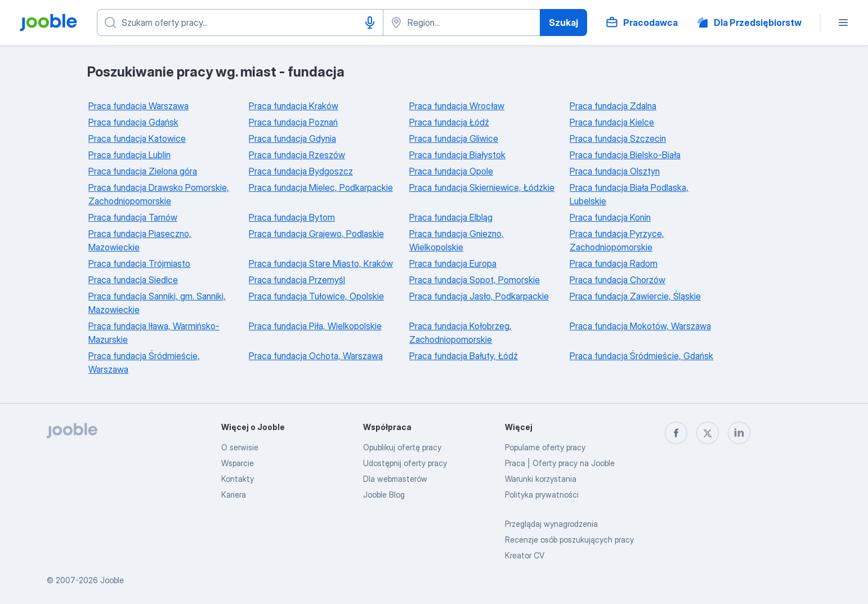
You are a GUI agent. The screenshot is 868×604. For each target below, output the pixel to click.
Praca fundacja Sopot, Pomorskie (475, 280)
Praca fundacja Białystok (457, 155)
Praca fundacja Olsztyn (615, 171)
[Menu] (843, 23)
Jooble (112, 580)
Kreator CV (525, 555)
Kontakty (238, 479)
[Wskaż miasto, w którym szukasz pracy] (462, 23)
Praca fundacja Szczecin (618, 138)
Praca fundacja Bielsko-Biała (625, 155)
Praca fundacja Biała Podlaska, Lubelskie (629, 194)
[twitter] (708, 433)
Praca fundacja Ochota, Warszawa (316, 356)
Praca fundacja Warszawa (138, 106)
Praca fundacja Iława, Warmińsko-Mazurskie (154, 333)
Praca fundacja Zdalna (613, 106)
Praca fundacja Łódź (449, 122)
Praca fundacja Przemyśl (297, 280)
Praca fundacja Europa (453, 263)
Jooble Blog (384, 495)
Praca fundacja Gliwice (454, 138)
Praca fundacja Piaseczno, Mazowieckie (140, 240)
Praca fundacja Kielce (612, 122)
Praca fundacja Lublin (129, 155)
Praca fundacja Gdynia (292, 138)
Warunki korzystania (541, 479)
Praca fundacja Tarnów (133, 217)
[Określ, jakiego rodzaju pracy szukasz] (240, 23)
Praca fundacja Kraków (294, 106)
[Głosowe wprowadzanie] (370, 23)
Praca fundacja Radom (614, 263)
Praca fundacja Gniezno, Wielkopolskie (457, 240)
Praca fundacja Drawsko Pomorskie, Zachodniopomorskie (159, 194)
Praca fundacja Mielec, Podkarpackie (321, 187)
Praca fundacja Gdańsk (133, 122)
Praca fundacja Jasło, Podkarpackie (479, 296)
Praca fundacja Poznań (293, 122)
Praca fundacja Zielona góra (143, 171)
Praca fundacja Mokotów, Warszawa (640, 326)
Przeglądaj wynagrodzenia (551, 524)
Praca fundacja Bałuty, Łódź (464, 356)
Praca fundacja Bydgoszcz (301, 171)
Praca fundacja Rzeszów (297, 155)
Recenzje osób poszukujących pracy (569, 540)
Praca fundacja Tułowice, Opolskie (316, 296)
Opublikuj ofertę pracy (402, 447)
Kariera (234, 495)
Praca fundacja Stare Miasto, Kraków (321, 263)
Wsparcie (238, 463)
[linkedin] (739, 433)
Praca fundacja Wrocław (457, 106)
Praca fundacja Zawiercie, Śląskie (635, 296)
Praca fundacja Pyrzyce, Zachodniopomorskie (617, 240)
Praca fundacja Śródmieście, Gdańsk (641, 356)
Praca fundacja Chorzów (618, 280)
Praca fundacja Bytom (292, 217)
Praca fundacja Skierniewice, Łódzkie (482, 187)
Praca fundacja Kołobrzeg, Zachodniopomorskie (460, 333)
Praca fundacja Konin (610, 217)
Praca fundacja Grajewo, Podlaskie (316, 234)
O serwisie (240, 447)
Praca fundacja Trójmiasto (139, 263)
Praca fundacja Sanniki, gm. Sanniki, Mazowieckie (157, 303)
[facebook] (676, 433)
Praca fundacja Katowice (137, 138)
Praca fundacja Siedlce (133, 280)
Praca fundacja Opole (451, 171)
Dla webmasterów (395, 479)
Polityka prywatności (542, 495)
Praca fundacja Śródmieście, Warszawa (144, 363)
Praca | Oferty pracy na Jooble (560, 463)
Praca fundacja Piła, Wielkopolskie (315, 326)
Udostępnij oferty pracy (405, 463)
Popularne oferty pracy (545, 447)
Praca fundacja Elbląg (451, 217)
